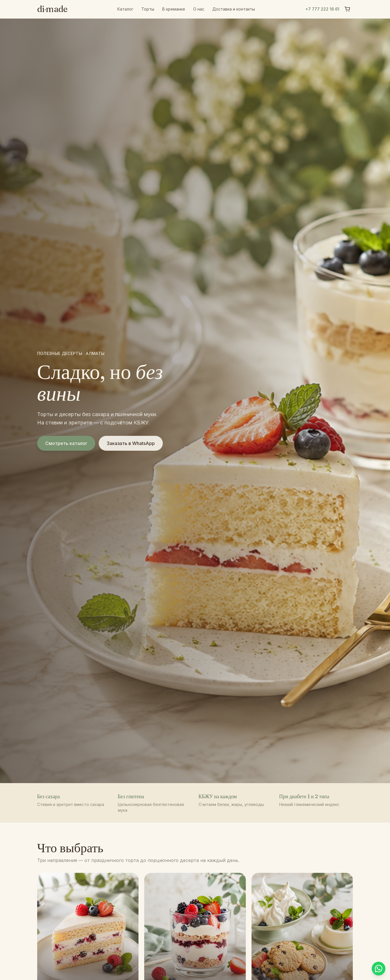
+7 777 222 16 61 (322, 9)
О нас (199, 9)
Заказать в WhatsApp (131, 443)
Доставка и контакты (234, 9)
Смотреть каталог (66, 443)
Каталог (125, 9)
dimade (52, 9)
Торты (148, 9)
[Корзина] (347, 9)
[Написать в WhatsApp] (377, 967)
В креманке (174, 9)
